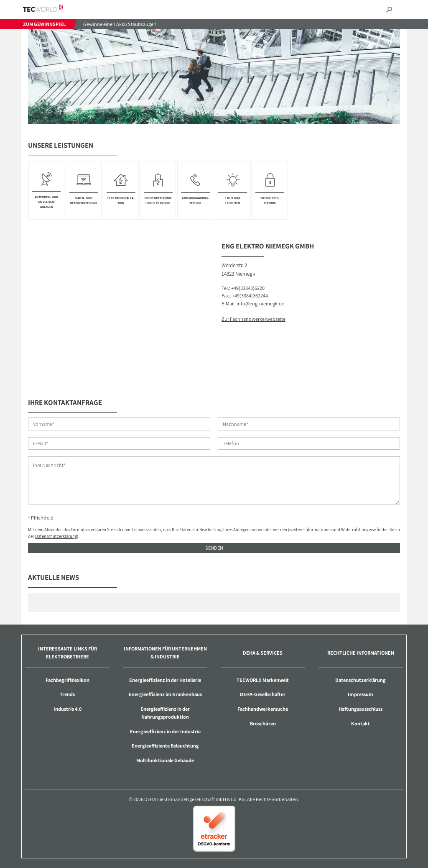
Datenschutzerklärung (56, 536)
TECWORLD (50, 8)
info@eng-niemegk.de (260, 303)
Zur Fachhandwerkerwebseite (253, 319)
